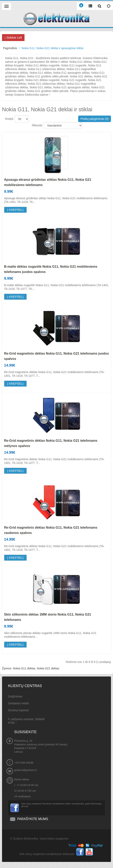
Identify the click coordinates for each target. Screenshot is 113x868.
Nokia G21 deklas (48, 668)
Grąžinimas (15, 696)
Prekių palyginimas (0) (95, 119)
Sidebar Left (13, 38)
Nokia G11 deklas (24, 668)
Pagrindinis (10, 48)
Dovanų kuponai (18, 710)
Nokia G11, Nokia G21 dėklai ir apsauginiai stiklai (52, 48)
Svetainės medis (19, 703)
